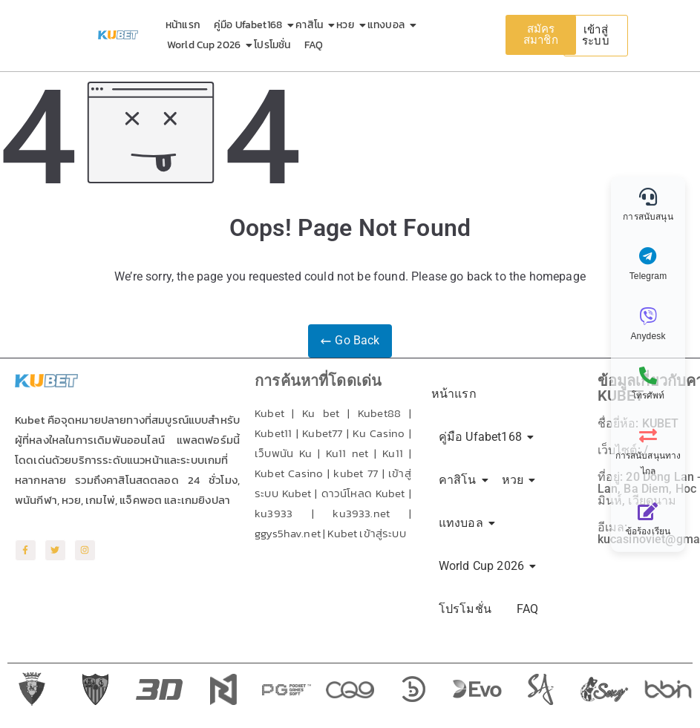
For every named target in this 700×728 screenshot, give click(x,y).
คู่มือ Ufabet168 (251, 25)
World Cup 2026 (206, 45)
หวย (347, 25)
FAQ (314, 45)
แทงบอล (389, 25)
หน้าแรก (183, 25)
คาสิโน (312, 25)
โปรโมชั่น (272, 45)
